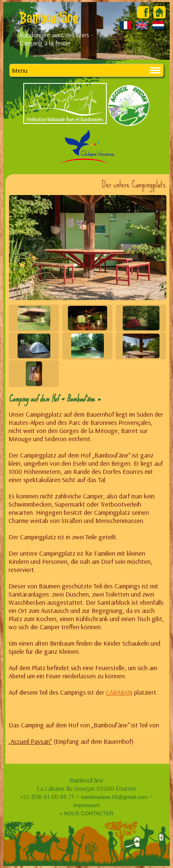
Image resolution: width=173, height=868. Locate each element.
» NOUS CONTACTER (87, 813)
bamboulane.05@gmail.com (114, 797)
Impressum (86, 805)
